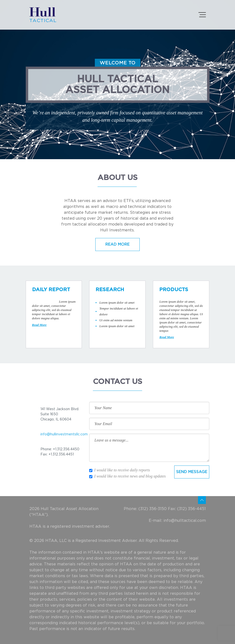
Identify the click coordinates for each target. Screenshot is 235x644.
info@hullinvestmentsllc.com (64, 434)
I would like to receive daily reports (119, 470)
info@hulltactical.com (185, 521)
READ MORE (117, 244)
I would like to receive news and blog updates (127, 476)
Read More (39, 325)
